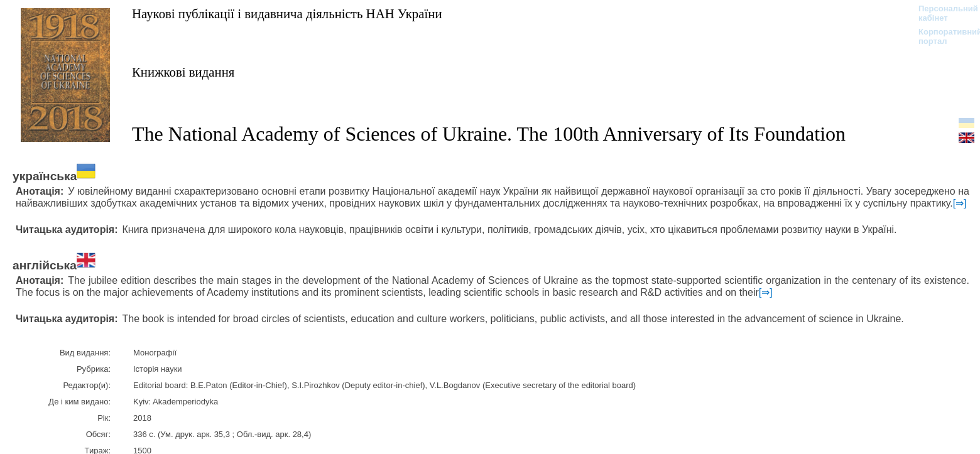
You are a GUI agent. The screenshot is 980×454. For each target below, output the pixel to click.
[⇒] (960, 203)
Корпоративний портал (942, 36)
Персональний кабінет (942, 13)
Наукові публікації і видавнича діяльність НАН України (287, 14)
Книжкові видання (183, 72)
